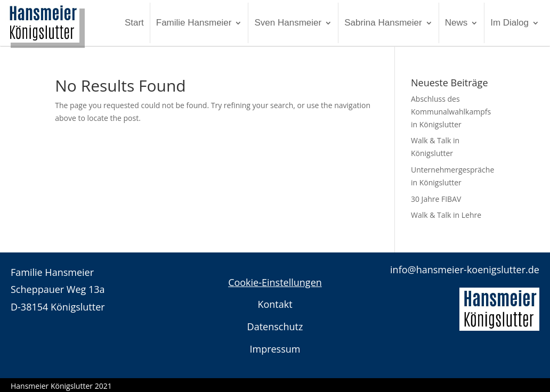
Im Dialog (509, 23)
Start (134, 23)
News (456, 23)
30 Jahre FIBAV (436, 199)
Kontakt (275, 304)
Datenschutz (275, 326)
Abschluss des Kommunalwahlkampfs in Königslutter (451, 112)
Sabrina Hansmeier (383, 23)
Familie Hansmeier (194, 23)
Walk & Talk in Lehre (446, 215)
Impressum (275, 349)
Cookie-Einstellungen (275, 282)
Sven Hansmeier (288, 23)
